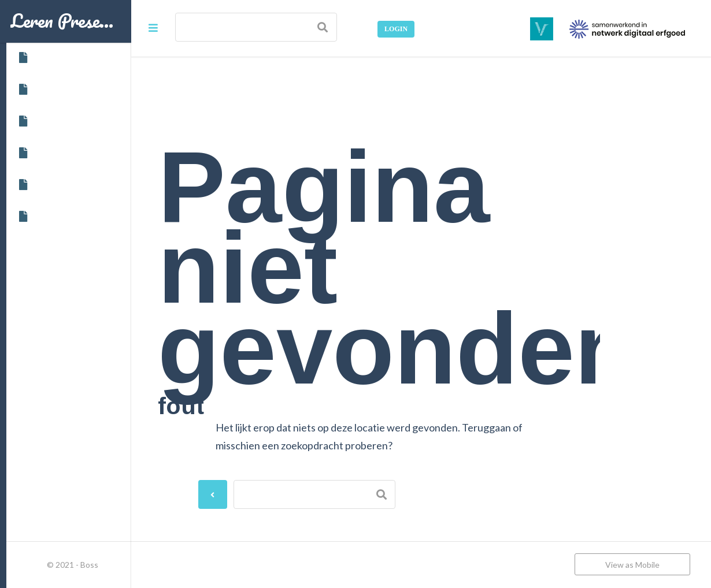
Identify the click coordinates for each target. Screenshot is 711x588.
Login (396, 29)
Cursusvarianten (58, 121)
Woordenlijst (51, 217)
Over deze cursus (59, 90)
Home (37, 58)
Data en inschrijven (63, 153)
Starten (40, 185)
